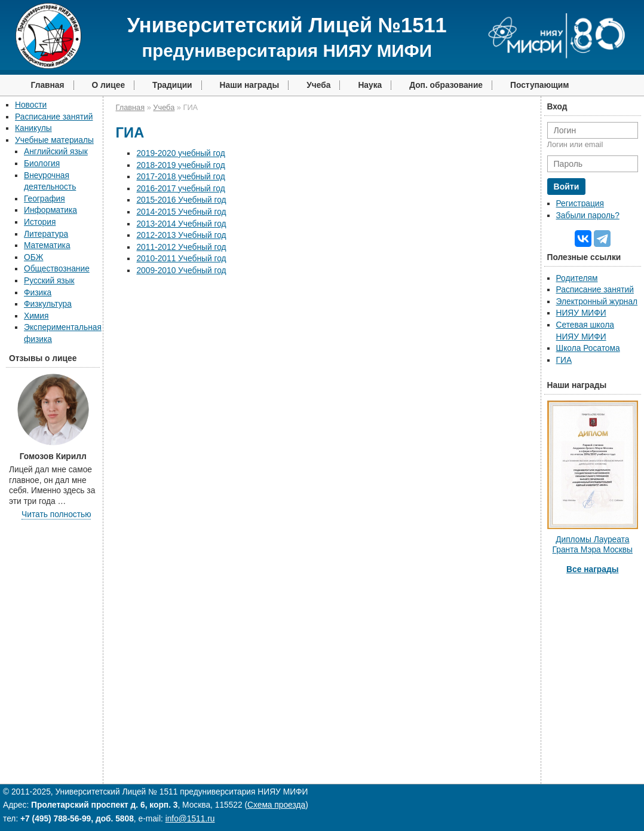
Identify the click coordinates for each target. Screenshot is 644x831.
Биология (42, 164)
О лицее (109, 85)
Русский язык (49, 281)
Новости (31, 105)
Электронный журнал (597, 302)
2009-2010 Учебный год (181, 271)
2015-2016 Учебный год (181, 200)
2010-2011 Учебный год (181, 259)
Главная (48, 85)
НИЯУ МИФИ (581, 313)
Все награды (592, 569)
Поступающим (540, 85)
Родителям (577, 278)
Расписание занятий (54, 117)
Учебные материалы (54, 140)
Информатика (50, 210)
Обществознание (57, 269)
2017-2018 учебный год (180, 177)
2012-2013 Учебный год (181, 235)
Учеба (318, 85)
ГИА (564, 360)
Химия (36, 316)
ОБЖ (33, 257)
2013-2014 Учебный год (181, 224)
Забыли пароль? (588, 216)
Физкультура (48, 304)
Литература (46, 234)
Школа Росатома (588, 348)
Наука (370, 85)
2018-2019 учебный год (180, 165)
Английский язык (56, 152)
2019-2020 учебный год (180, 153)
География (45, 199)
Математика (47, 245)
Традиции (172, 85)
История (40, 222)
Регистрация (580, 204)
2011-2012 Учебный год (181, 247)
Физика (38, 293)
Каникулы (33, 128)
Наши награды (250, 85)
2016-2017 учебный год (180, 189)
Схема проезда (276, 805)
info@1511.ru (190, 819)
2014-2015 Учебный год (181, 212)
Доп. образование (446, 85)
